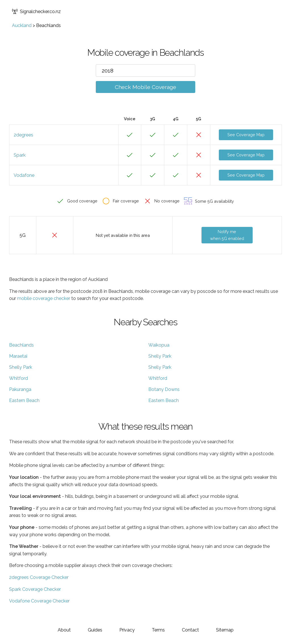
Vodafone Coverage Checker (39, 601)
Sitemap (225, 630)
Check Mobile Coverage (145, 87)
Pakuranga (20, 389)
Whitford (18, 378)
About (64, 630)
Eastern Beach (24, 400)
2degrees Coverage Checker (39, 577)
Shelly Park (160, 356)
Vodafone (24, 175)
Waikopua (159, 345)
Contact (190, 630)
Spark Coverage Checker (35, 589)
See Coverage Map (246, 135)
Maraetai (18, 356)
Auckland (22, 25)
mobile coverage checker (44, 298)
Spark (20, 155)
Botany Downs (164, 389)
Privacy (127, 630)
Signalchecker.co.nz (36, 11)
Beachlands (21, 345)
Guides (95, 630)
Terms (158, 630)
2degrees (23, 135)
